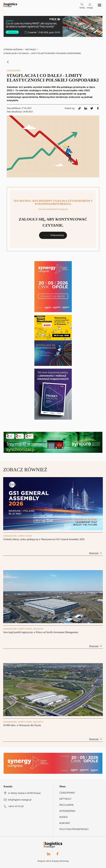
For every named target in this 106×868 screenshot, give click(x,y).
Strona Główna (13, 49)
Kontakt (65, 823)
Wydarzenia (67, 811)
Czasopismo (67, 793)
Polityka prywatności (74, 829)
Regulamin (66, 805)
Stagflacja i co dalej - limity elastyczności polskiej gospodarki (42, 53)
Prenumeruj (53, 235)
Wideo (64, 817)
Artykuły (31, 49)
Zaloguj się (63, 209)
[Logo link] (10, 5)
